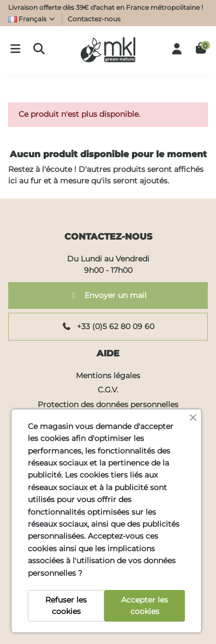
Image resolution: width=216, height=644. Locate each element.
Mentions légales (108, 375)
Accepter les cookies (145, 606)
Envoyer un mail (108, 295)
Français (32, 19)
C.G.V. (108, 390)
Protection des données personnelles (108, 404)
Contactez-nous (94, 19)
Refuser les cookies (66, 606)
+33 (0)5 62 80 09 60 (108, 326)
